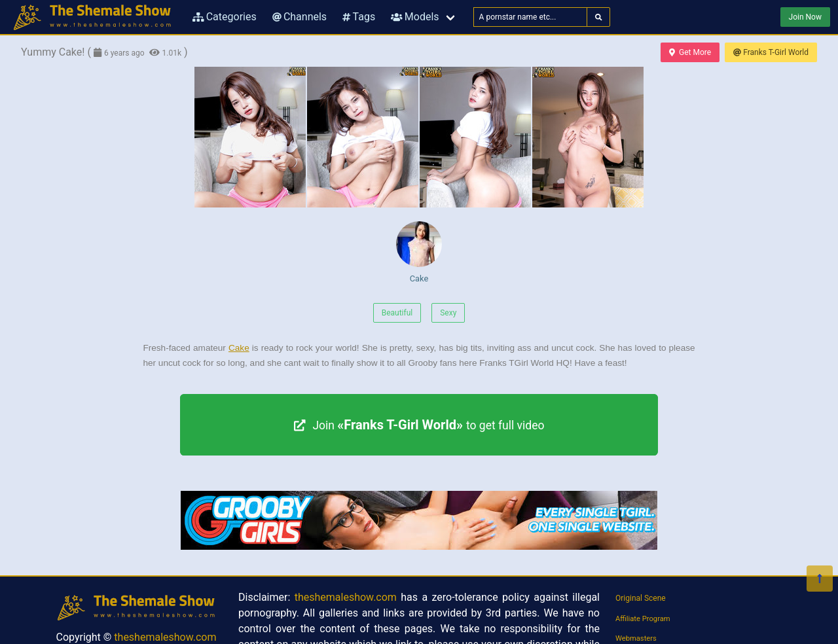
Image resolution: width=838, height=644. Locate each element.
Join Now (805, 17)
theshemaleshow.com (165, 637)
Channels (300, 17)
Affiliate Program (643, 619)
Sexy (448, 313)
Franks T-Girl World (771, 52)
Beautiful (397, 313)
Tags (359, 17)
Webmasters (636, 638)
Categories (225, 17)
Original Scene (641, 598)
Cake (419, 252)
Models (415, 17)
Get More (690, 52)
